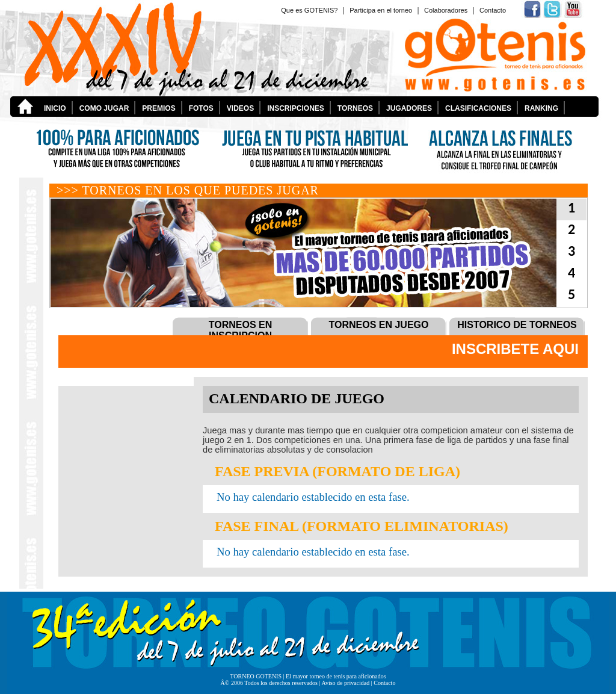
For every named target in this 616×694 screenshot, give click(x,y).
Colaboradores (446, 10)
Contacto (493, 10)
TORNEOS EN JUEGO (379, 325)
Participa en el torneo (381, 10)
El (289, 676)
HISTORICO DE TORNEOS (517, 325)
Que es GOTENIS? (309, 10)
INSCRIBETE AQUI (515, 349)
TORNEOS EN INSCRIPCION (241, 330)
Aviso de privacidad (345, 683)
